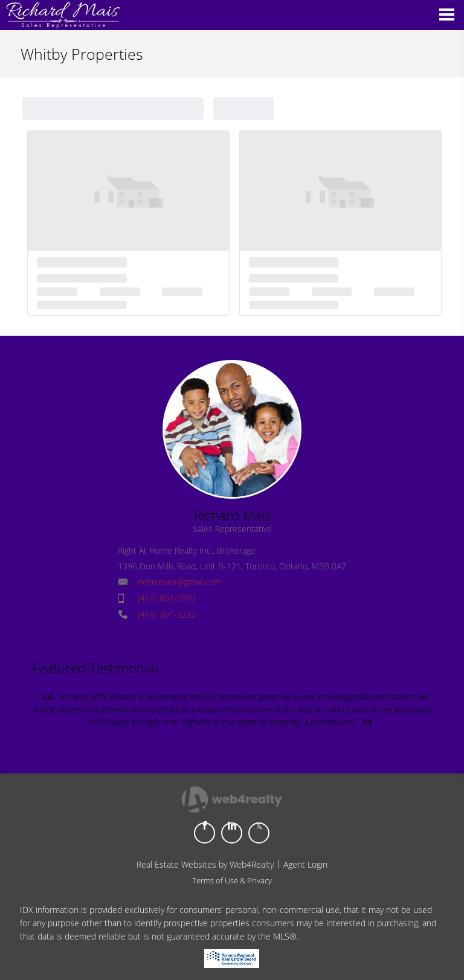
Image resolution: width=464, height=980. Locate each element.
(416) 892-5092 (167, 598)
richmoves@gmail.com (179, 582)
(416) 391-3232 (167, 614)
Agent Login (305, 864)
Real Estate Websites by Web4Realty (205, 864)
